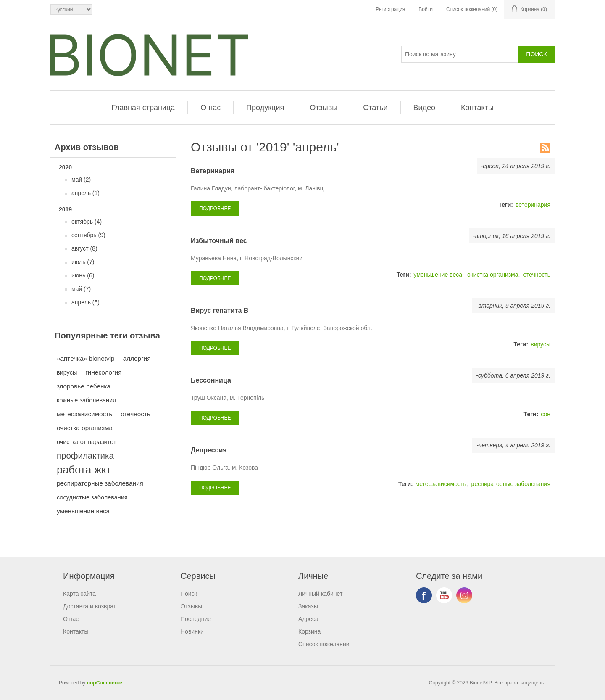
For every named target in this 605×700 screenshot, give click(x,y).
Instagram (464, 595)
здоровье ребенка (84, 386)
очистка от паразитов (87, 442)
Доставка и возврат (89, 606)
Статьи (375, 108)
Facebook (424, 595)
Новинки (192, 631)
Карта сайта (79, 594)
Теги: (506, 205)
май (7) (81, 289)
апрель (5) (85, 302)
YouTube (444, 595)
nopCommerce (105, 683)
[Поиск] (460, 54)
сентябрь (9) (88, 235)
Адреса (308, 619)
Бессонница (211, 380)
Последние (196, 619)
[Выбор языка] (71, 9)
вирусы (67, 372)
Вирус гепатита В (220, 310)
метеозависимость (84, 414)
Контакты (477, 108)
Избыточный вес (219, 241)
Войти (426, 9)
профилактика (85, 456)
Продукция (265, 108)
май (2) (81, 180)
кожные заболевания (86, 400)
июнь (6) (83, 275)
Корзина (309, 631)
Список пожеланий (324, 644)
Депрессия (209, 450)
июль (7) (83, 262)
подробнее (215, 209)
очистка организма (85, 428)
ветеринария (533, 205)
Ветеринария (213, 171)
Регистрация (390, 9)
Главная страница (143, 108)
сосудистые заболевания (92, 497)
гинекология (103, 372)
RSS (545, 148)
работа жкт (84, 470)
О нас (210, 108)
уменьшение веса (83, 511)
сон (546, 414)
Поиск (189, 594)
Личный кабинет (320, 594)
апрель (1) (85, 193)
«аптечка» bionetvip (86, 358)
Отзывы (324, 108)
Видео (425, 108)
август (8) (84, 248)
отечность (135, 414)
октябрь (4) (87, 222)
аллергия (137, 358)
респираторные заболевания (100, 483)
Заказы (308, 606)
